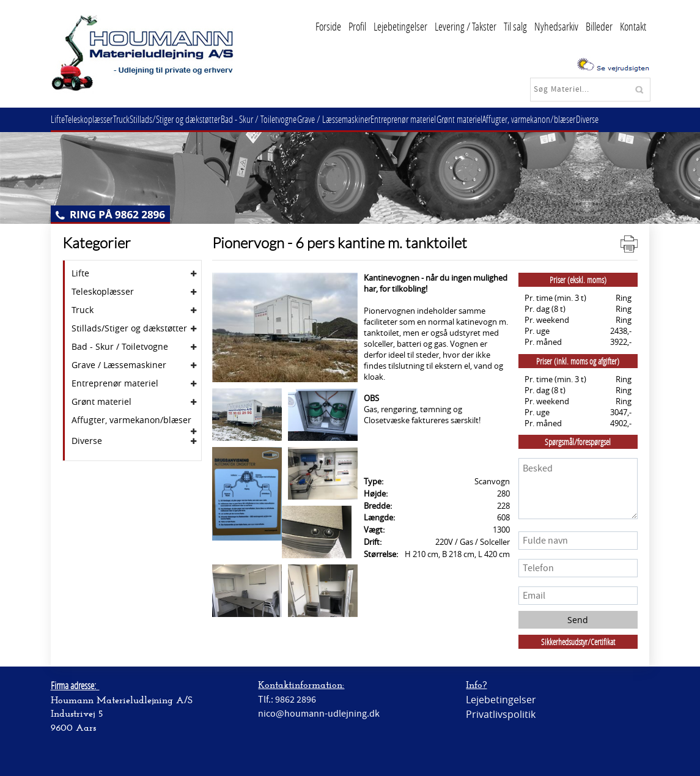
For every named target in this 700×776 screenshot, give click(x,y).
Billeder (599, 26)
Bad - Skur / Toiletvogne (279, 119)
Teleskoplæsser (96, 119)
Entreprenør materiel (433, 119)
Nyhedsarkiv (556, 26)
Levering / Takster (466, 26)
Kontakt (633, 26)
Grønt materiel (494, 119)
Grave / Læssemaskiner (359, 119)
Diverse (631, 119)
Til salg (515, 26)
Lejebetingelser (400, 26)
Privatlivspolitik (501, 714)
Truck (133, 119)
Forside (328, 26)
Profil (357, 26)
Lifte (60, 119)
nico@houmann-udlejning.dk (319, 714)
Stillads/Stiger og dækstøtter (191, 119)
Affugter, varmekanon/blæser (568, 119)
